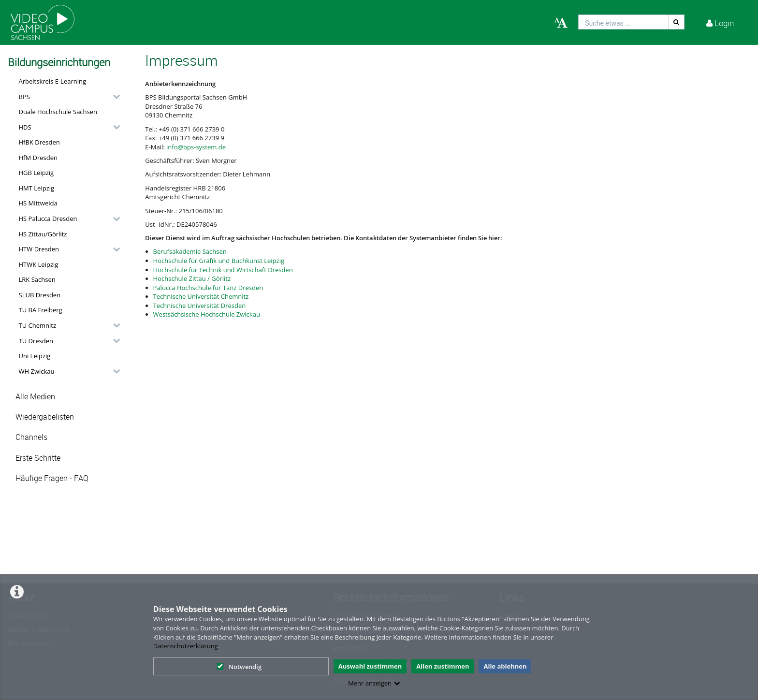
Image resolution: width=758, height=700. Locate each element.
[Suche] (677, 22)
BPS (24, 97)
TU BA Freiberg (41, 310)
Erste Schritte (38, 458)
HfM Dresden (38, 158)
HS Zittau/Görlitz (43, 234)
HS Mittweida (38, 203)
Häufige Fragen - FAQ (52, 478)
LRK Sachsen (37, 279)
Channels (31, 437)
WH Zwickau (37, 371)
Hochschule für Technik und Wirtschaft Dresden (223, 270)
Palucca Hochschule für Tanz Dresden (208, 288)
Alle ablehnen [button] (505, 666)
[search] (624, 22)
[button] (67, 97)
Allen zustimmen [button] (443, 666)
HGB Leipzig (36, 173)
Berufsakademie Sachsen (190, 251)
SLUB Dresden (40, 295)
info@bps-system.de (196, 147)
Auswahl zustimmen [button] (370, 666)
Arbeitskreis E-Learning (53, 81)
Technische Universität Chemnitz (201, 296)
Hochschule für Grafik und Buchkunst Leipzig (219, 261)
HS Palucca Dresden (48, 219)
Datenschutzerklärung (186, 646)
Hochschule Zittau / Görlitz (192, 278)
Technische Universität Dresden (200, 306)
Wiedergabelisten (45, 417)
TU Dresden (36, 341)
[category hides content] (114, 97)
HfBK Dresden (39, 142)
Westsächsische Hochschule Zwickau (207, 314)
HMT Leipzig (37, 188)
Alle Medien (35, 397)
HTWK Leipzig (39, 264)
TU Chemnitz (38, 325)
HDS (25, 127)
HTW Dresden (39, 249)
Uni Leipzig (35, 356)
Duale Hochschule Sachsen (58, 112)
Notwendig (239, 667)
